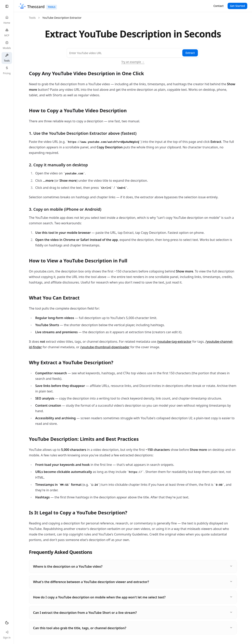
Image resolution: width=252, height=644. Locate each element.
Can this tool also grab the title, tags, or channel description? (133, 628)
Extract (190, 53)
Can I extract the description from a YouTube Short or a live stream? (133, 613)
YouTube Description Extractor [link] (62, 18)
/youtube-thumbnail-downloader (105, 347)
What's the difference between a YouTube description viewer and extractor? (133, 582)
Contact (219, 6)
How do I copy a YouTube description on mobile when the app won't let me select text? (133, 597)
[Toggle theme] (7, 623)
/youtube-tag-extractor (174, 342)
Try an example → (133, 62)
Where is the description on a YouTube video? (133, 566)
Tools (32, 18)
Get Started (237, 6)
